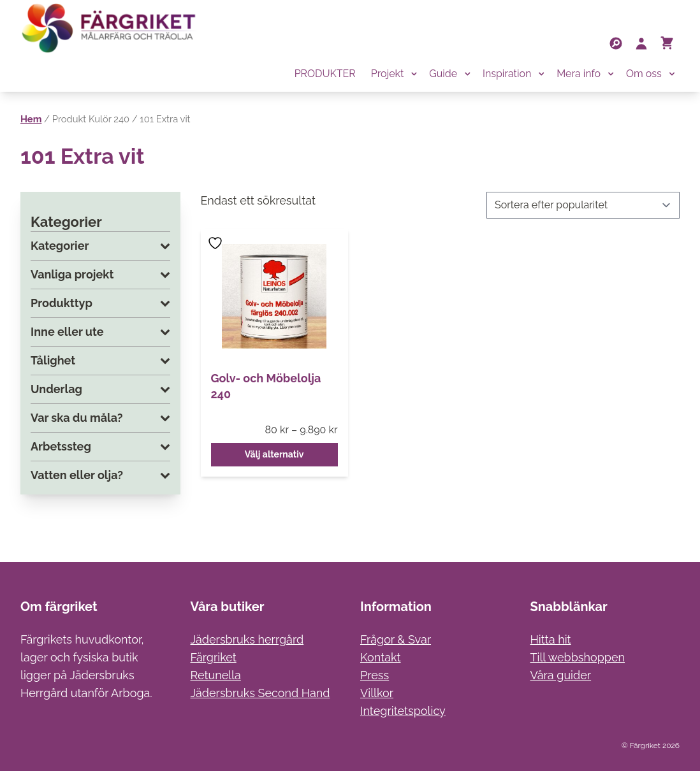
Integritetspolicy (403, 711)
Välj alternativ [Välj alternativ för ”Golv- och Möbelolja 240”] (274, 454)
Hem (31, 119)
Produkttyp (100, 303)
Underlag (100, 389)
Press (375, 675)
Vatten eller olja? (100, 475)
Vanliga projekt (100, 275)
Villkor (377, 693)
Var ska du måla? (100, 418)
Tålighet (100, 361)
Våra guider (561, 675)
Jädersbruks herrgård (247, 639)
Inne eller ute (100, 332)
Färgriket (214, 657)
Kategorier (100, 246)
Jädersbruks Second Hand (260, 693)
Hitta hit (551, 639)
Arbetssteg (100, 447)
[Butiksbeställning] (583, 205)
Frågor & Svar (396, 639)
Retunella (216, 675)
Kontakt (381, 657)
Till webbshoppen (578, 657)
